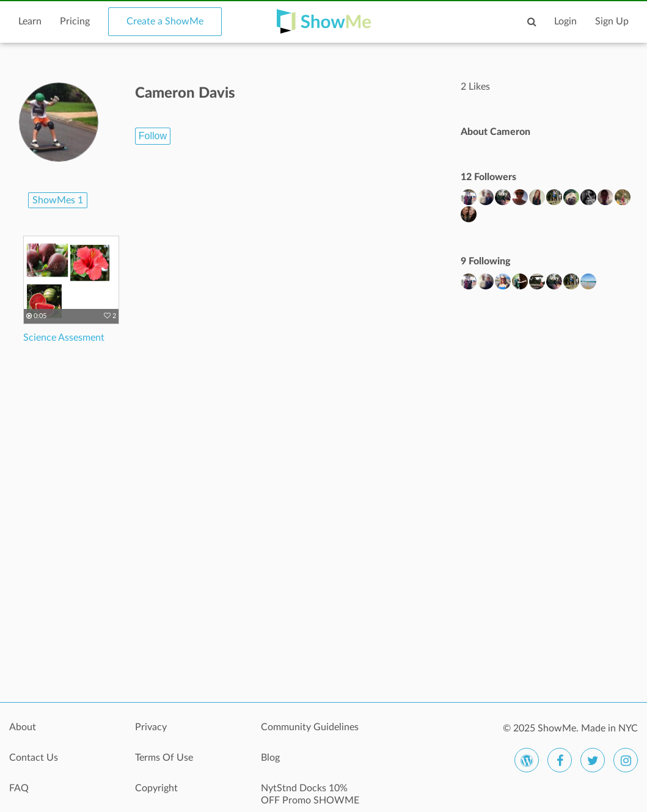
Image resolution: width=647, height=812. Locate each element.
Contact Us (34, 758)
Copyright (156, 788)
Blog (270, 758)
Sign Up (612, 21)
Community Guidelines (310, 727)
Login (565, 21)
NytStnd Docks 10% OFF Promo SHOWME (310, 794)
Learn (30, 21)
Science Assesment (64, 338)
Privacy (151, 727)
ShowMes (58, 200)
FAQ (19, 788)
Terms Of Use (164, 758)
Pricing (75, 21)
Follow (153, 136)
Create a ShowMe (165, 21)
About (23, 727)
